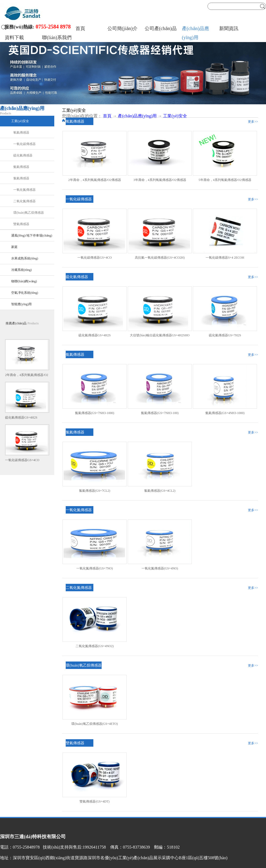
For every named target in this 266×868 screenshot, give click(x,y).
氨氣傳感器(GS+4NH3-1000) (225, 413)
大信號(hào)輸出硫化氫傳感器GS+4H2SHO (160, 335)
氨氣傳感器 (75, 355)
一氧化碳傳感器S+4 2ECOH (225, 258)
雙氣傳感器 (75, 743)
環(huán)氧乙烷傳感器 (84, 665)
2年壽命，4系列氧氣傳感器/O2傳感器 (95, 180)
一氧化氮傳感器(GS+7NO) (95, 568)
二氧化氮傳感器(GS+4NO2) (95, 646)
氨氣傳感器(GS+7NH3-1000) (95, 413)
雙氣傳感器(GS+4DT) (94, 801)
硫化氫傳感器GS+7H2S (225, 335)
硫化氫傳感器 (77, 277)
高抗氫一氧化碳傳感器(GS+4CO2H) (160, 258)
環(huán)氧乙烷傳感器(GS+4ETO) (95, 724)
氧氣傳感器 (75, 121)
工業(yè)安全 (175, 116)
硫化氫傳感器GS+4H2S (21, 418)
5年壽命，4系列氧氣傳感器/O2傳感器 (225, 180)
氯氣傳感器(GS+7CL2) (95, 491)
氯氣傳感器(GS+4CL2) (160, 491)
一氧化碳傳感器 (79, 199)
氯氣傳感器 (75, 432)
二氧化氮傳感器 (79, 588)
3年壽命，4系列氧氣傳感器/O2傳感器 (160, 180)
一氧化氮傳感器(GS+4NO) (160, 568)
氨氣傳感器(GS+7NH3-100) (160, 413)
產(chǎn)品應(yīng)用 (137, 116)
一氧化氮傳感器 (79, 510)
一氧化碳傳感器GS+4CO (22, 460)
